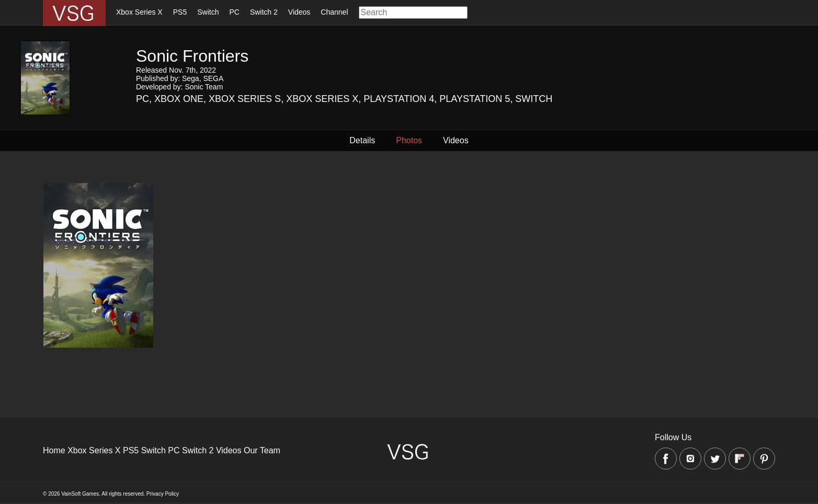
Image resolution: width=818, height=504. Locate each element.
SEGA (213, 78)
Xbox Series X (139, 12)
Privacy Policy (163, 494)
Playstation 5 (475, 99)
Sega (191, 78)
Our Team (262, 450)
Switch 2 (264, 12)
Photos (409, 140)
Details (362, 140)
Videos (299, 12)
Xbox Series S (245, 99)
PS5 (180, 12)
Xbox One (179, 99)
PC (234, 12)
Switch (208, 12)
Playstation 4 (399, 99)
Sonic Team (204, 87)
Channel (334, 12)
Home (54, 450)
